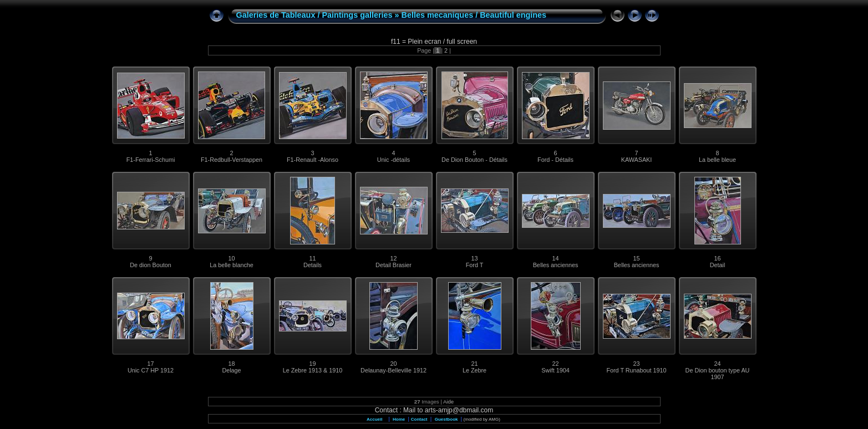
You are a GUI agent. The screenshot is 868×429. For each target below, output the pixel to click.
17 (150, 364)
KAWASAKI (637, 160)
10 (231, 258)
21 (474, 364)
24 (717, 364)
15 (636, 258)
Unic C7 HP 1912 (151, 370)
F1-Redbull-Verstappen (232, 160)
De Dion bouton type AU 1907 (718, 374)
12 (393, 258)
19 (312, 364)
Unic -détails (394, 160)
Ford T (475, 265)
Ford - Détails (555, 160)
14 (555, 258)
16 (717, 258)
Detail (718, 265)
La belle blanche (232, 265)
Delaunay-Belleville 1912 (394, 370)
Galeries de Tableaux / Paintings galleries (314, 15)
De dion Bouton (150, 265)
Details (313, 265)
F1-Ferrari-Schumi (151, 160)
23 (636, 364)
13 (474, 258)
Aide (448, 402)
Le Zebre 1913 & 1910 (313, 370)
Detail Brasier (394, 265)
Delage (231, 370)
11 (312, 258)
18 (231, 364)
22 (555, 364)
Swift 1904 (555, 370)
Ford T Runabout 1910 (636, 370)
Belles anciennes (556, 265)
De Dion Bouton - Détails (474, 160)
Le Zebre (474, 370)
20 (393, 364)
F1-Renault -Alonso (313, 160)
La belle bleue (717, 160)
